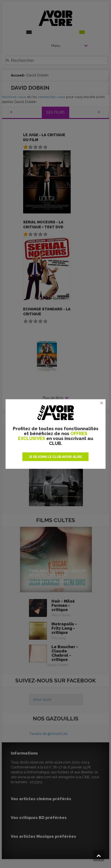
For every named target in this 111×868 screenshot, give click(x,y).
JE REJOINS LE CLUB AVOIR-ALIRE (55, 457)
